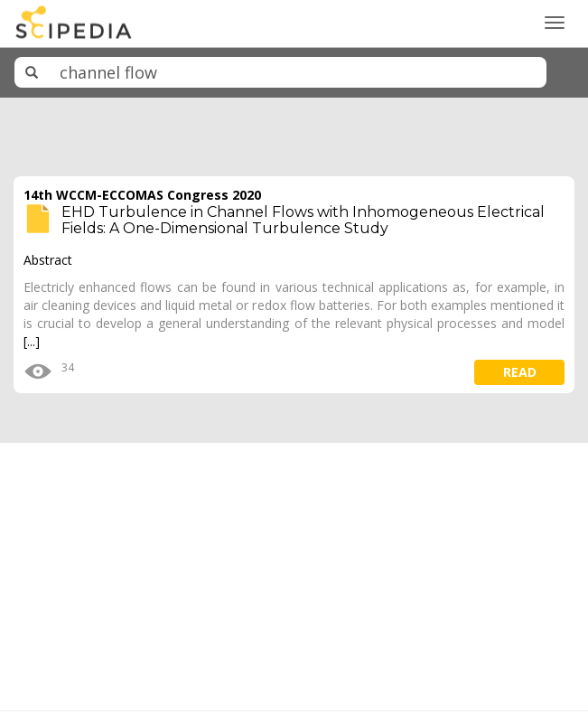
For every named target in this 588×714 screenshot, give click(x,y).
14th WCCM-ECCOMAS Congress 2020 (142, 195)
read (520, 372)
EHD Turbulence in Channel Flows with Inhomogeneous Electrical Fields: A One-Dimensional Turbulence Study (303, 220)
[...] (32, 341)
